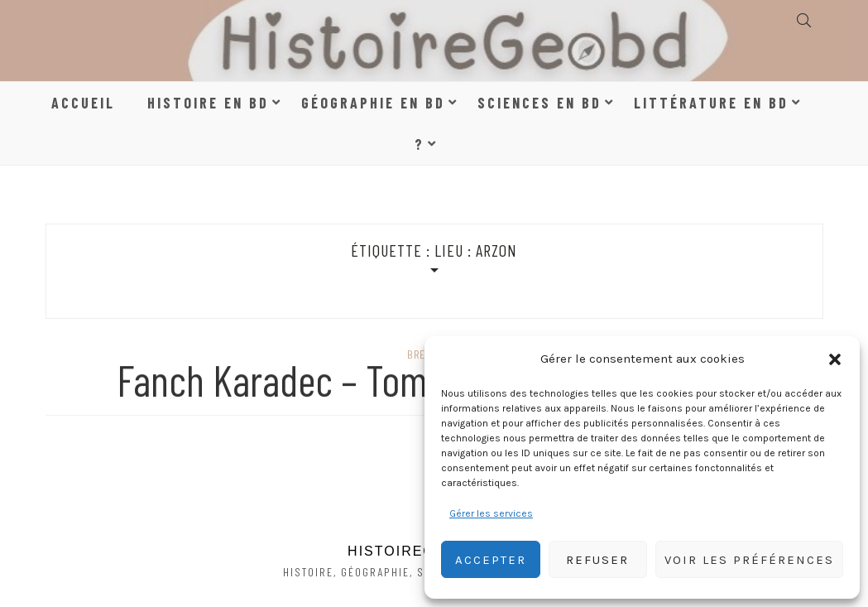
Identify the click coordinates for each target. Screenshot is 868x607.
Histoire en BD (208, 103)
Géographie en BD (373, 103)
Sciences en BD (540, 103)
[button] (835, 359)
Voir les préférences (749, 560)
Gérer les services (491, 513)
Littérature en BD (711, 103)
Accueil (83, 103)
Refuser (597, 560)
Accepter (491, 560)
